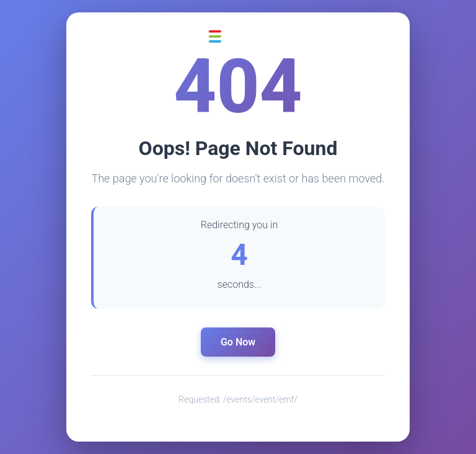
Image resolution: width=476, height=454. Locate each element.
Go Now (238, 342)
